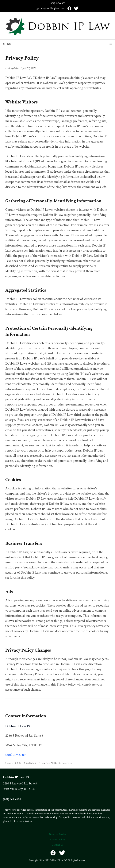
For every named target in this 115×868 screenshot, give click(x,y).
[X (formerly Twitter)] (76, 8)
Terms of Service (57, 834)
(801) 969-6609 (57, 3)
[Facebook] (69, 8)
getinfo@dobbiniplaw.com (50, 8)
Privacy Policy (57, 840)
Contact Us (57, 845)
